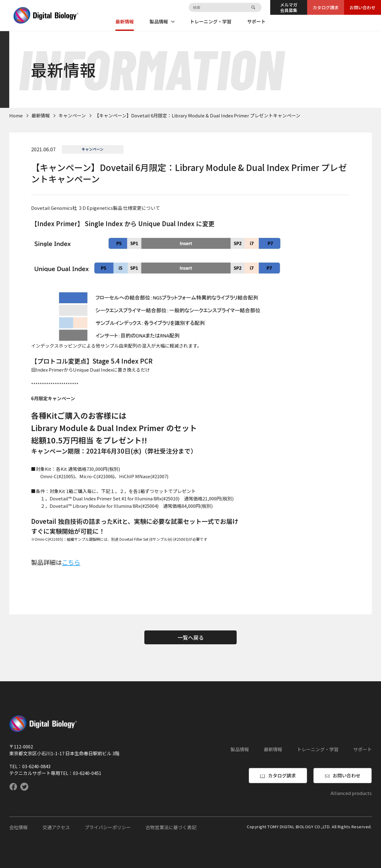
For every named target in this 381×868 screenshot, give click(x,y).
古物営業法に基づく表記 (171, 827)
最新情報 (125, 21)
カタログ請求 (326, 7)
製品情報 (162, 21)
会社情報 (18, 827)
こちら (71, 562)
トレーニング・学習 (211, 21)
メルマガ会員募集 (289, 7)
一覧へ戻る (191, 637)
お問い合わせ (363, 7)
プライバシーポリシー (108, 827)
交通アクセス (56, 827)
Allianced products (351, 793)
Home (16, 115)
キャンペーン (72, 115)
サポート (256, 21)
